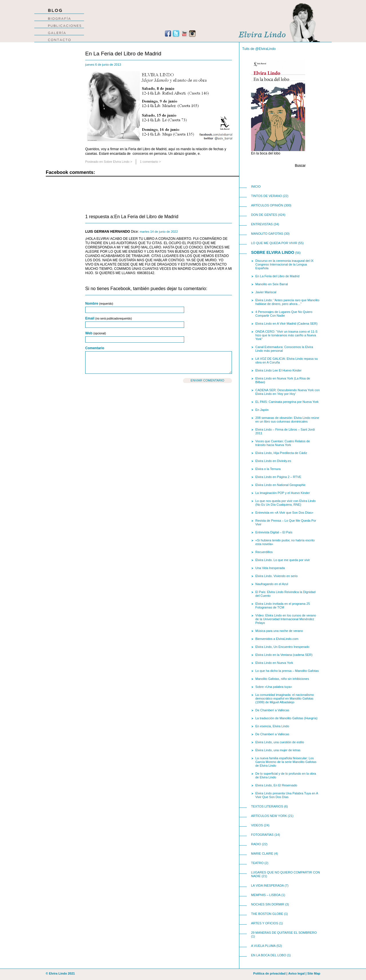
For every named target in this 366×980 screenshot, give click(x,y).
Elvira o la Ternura (268, 469)
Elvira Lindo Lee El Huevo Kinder (278, 370)
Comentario (95, 348)
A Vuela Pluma (263, 946)
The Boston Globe (267, 914)
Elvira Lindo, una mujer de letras (278, 750)
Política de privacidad (269, 973)
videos (257, 825)
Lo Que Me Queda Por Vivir (274, 243)
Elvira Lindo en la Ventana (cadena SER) (284, 655)
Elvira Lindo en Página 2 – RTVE (278, 477)
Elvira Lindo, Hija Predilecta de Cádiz (281, 453)
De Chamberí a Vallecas (272, 710)
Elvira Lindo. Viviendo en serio (277, 576)
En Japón (262, 410)
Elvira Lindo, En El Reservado (276, 785)
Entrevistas (262, 224)
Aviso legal (297, 973)
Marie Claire (262, 854)
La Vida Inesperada (267, 885)
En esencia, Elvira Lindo (272, 726)
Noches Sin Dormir (268, 904)
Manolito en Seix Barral (272, 284)
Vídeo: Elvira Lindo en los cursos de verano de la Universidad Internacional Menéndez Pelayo (286, 619)
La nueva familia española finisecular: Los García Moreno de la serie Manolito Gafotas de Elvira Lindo (286, 762)
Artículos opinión (267, 205)
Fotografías (262, 835)
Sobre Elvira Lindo (117, 162)
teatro (257, 863)
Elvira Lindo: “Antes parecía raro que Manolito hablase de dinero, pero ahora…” (287, 302)
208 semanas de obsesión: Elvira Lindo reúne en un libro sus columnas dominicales (287, 420)
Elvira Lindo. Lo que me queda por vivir (283, 560)
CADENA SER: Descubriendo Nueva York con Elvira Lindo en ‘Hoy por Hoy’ (288, 392)
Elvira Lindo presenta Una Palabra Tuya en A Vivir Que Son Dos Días (287, 795)
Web (96, 333)
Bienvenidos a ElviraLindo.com (277, 639)
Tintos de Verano (266, 196)
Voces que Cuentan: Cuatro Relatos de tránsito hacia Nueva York (283, 443)
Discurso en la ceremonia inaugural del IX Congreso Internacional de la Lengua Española (285, 264)
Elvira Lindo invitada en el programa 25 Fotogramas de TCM (283, 606)
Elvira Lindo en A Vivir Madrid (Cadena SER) (286, 324)
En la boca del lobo (268, 955)
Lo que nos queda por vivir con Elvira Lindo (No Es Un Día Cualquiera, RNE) (286, 503)
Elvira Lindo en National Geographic (281, 485)
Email (109, 318)
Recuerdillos (264, 552)
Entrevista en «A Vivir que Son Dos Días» (284, 513)
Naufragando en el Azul (272, 584)
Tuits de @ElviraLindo (259, 49)
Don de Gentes (264, 215)
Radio (256, 844)
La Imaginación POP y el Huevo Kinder (283, 493)
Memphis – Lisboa (266, 895)
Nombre (99, 304)
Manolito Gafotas (267, 234)
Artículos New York (269, 816)
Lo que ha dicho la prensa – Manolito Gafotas (287, 671)
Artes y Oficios (265, 923)
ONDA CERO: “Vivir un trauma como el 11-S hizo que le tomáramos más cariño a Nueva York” (286, 335)
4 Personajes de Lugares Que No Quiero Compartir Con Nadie (284, 314)
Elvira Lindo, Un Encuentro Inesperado (282, 647)
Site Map (314, 973)
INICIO (256, 186)
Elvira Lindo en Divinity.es (273, 461)
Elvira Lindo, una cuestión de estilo (280, 742)
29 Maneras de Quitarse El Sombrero (284, 933)
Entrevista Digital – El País (274, 532)
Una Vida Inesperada (270, 568)
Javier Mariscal (266, 292)
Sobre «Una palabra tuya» (274, 687)
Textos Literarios (267, 806)
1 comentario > (150, 162)
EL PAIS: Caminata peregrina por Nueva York (287, 402)
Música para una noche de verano (279, 631)
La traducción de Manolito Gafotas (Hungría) (286, 718)
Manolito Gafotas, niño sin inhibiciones (282, 679)
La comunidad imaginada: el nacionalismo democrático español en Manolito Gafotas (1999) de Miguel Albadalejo (285, 698)
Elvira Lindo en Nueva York (274, 663)
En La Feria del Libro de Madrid (123, 54)
